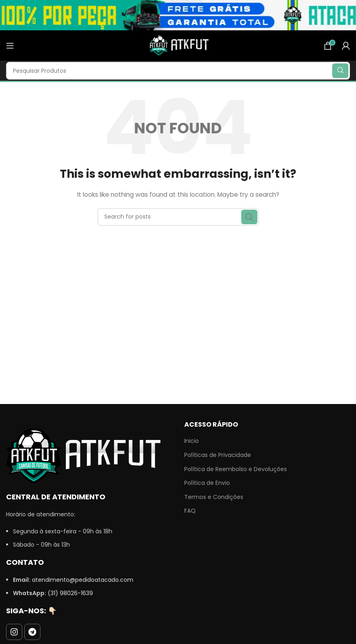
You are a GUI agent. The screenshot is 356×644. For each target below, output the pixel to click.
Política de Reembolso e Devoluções (236, 469)
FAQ (190, 511)
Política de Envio (207, 483)
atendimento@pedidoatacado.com (83, 580)
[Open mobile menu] (10, 46)
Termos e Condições (214, 497)
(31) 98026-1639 (70, 593)
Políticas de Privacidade (218, 455)
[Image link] (83, 455)
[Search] (178, 71)
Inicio (192, 441)
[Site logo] (178, 45)
